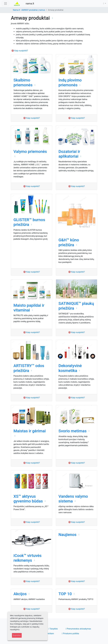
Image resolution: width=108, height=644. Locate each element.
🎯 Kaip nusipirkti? (20, 51)
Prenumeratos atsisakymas (78, 629)
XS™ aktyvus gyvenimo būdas (28, 499)
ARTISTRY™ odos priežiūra (29, 368)
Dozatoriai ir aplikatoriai (69, 154)
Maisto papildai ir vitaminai (29, 308)
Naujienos (67, 535)
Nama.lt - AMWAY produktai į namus (29, 10)
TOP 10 (65, 594)
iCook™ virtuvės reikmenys (27, 558)
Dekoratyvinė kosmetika (70, 368)
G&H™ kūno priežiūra (69, 242)
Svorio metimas (72, 431)
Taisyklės (53, 629)
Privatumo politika (70, 634)
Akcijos (20, 594)
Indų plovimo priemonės (70, 82)
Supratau (17, 635)
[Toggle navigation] (5, 4)
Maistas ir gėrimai (30, 431)
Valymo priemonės (30, 151)
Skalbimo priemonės (23, 82)
